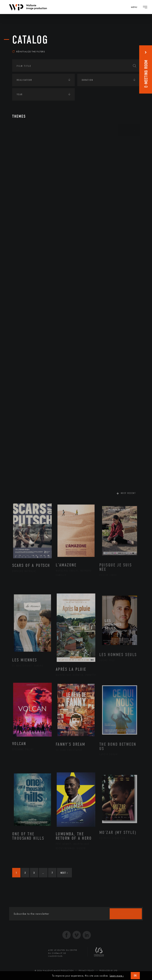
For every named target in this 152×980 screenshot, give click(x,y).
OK (135, 976)
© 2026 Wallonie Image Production (54, 971)
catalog (30, 40)
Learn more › (117, 976)
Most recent (128, 493)
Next (64, 873)
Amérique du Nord (34, 162)
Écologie (22, 196)
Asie (23, 175)
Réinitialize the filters (29, 52)
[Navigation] (135, 7)
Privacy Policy (87, 971)
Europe (25, 182)
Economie (22, 209)
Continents (24, 143)
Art (18, 130)
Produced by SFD (108, 971)
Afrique (26, 155)
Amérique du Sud (32, 169)
